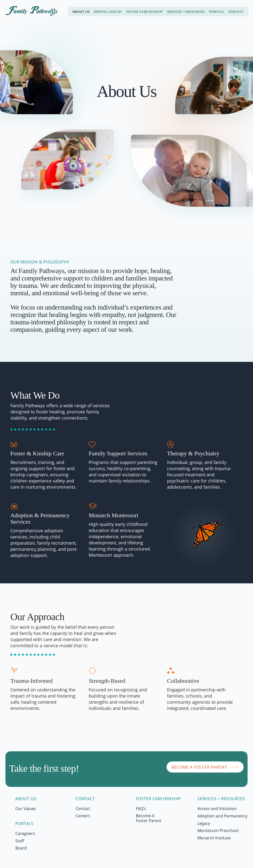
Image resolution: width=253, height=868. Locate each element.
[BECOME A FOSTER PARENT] (205, 767)
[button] (186, 12)
